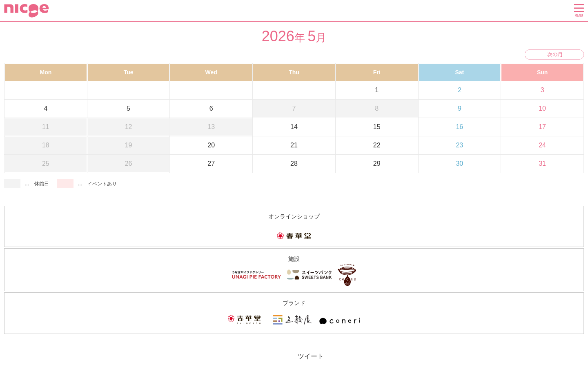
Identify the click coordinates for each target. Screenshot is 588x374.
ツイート (311, 356)
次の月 (554, 55)
